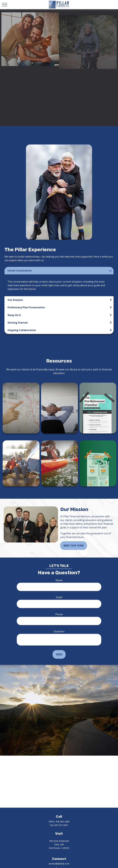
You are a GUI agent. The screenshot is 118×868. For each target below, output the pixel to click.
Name (59, 580)
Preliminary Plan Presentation (26, 307)
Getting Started (18, 323)
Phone (59, 614)
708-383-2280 (63, 822)
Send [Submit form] (59, 654)
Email (59, 597)
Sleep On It (14, 315)
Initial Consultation (20, 271)
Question (59, 631)
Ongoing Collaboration (22, 330)
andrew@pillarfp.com (59, 864)
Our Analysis (15, 300)
